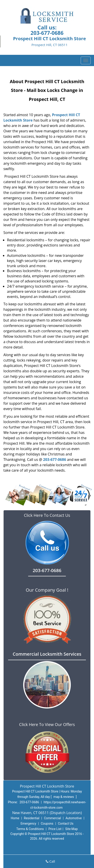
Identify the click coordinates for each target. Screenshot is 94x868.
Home (15, 818)
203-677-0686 (47, 33)
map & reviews (64, 797)
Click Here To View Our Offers (47, 724)
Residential (32, 818)
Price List (55, 829)
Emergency (28, 824)
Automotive (74, 818)
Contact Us (66, 824)
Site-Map (72, 829)
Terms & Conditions (30, 829)
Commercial (52, 818)
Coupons (47, 824)
